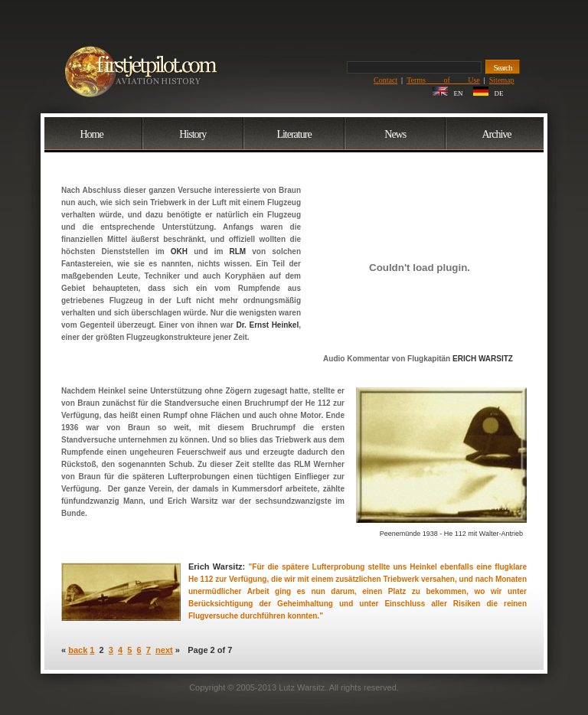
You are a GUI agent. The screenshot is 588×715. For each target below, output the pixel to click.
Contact (385, 80)
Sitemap (502, 80)
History (193, 134)
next (164, 650)
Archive (496, 134)
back (78, 650)
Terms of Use (443, 80)
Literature (294, 134)
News (395, 134)
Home (91, 134)
